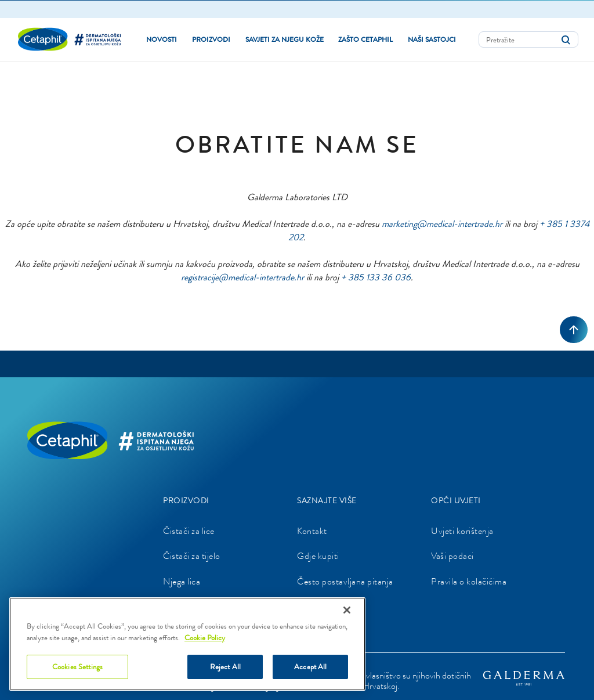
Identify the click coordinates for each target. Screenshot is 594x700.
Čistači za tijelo (192, 556)
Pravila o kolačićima (469, 581)
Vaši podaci (452, 556)
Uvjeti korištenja (462, 530)
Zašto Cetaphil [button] (365, 39)
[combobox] (528, 39)
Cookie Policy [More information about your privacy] (205, 638)
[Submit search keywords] (566, 39)
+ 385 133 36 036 (376, 277)
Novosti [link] (162, 39)
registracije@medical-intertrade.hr (242, 277)
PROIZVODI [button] (211, 39)
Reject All (225, 667)
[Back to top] (574, 329)
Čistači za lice (189, 530)
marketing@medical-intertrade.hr (442, 223)
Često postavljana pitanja (345, 581)
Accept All (310, 667)
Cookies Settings (77, 667)
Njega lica (182, 581)
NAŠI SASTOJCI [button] (432, 39)
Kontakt (312, 530)
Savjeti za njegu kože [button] (285, 39)
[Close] (347, 610)
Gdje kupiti (318, 556)
